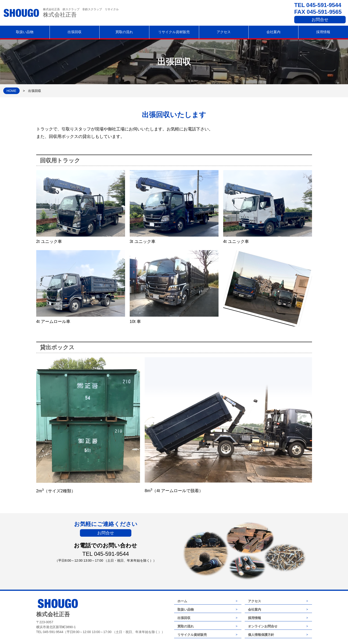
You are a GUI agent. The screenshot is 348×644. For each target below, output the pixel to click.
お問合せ (320, 20)
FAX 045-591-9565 (318, 12)
